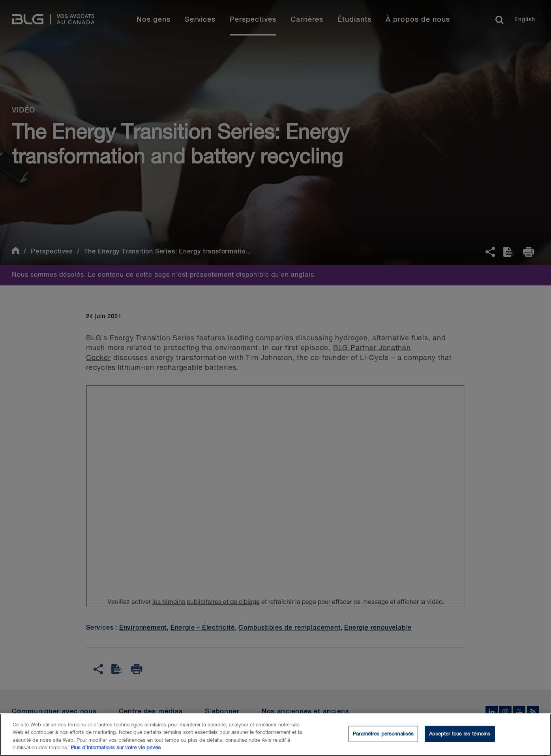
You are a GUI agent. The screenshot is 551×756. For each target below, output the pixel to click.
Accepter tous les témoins (460, 740)
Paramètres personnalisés (383, 740)
